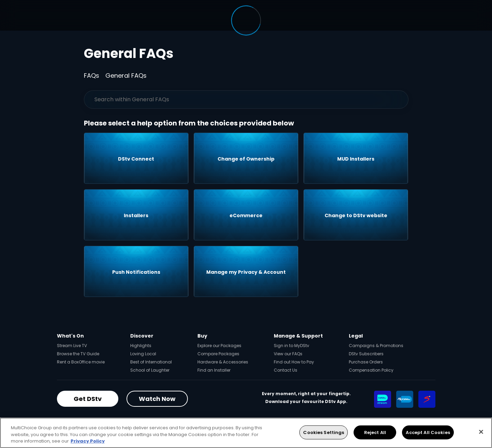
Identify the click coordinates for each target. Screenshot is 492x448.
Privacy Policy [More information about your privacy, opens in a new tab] (88, 441)
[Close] (481, 432)
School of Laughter (150, 370)
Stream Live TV (72, 346)
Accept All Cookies (428, 432)
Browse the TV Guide (78, 354)
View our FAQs (288, 354)
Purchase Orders (366, 362)
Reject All (375, 432)
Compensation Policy (371, 370)
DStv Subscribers (366, 354)
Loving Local (143, 354)
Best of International (151, 362)
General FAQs (126, 76)
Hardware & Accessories (223, 362)
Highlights (141, 346)
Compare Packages (218, 354)
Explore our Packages (219, 346)
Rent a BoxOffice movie (81, 362)
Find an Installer (214, 370)
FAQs (92, 76)
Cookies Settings (324, 432)
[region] (246, 433)
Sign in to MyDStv (292, 346)
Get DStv (88, 399)
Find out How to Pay (294, 362)
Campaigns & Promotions (376, 346)
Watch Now (157, 399)
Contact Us (286, 370)
